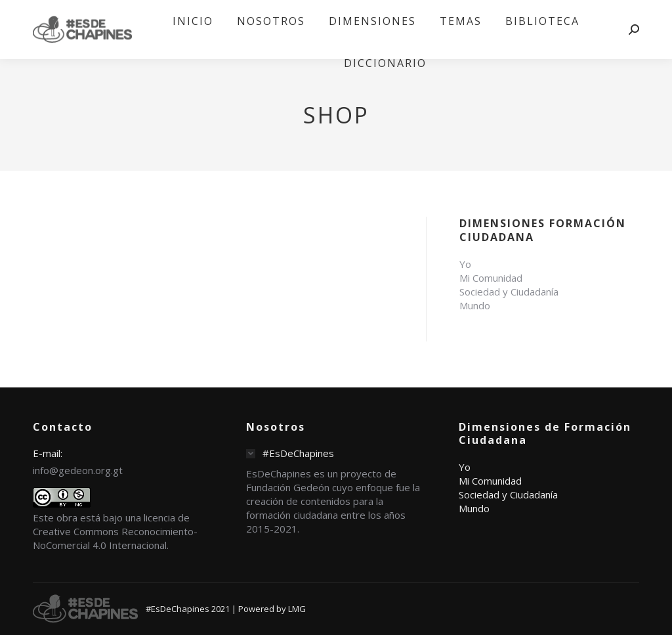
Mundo (475, 305)
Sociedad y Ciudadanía (509, 292)
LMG (297, 609)
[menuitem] (193, 21)
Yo (465, 264)
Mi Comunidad (491, 278)
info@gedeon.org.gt (78, 470)
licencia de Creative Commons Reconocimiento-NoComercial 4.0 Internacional (115, 531)
